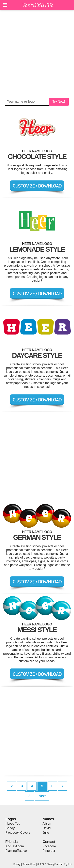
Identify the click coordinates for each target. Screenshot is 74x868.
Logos (11, 819)
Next (42, 796)
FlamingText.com (17, 851)
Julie (46, 833)
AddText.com (15, 846)
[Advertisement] (37, 54)
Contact (49, 842)
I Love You (13, 823)
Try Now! (59, 102)
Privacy (17, 864)
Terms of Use (29, 864)
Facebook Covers (18, 833)
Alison (47, 823)
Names (48, 819)
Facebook (50, 846)
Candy (10, 828)
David (47, 828)
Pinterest (49, 851)
